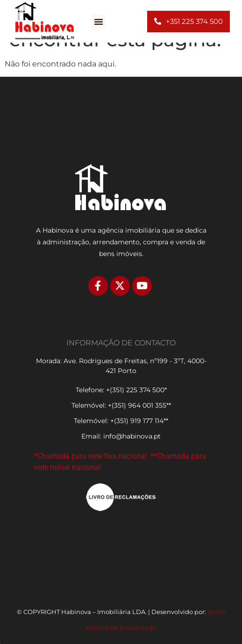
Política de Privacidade (121, 628)
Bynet (217, 612)
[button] (99, 22)
